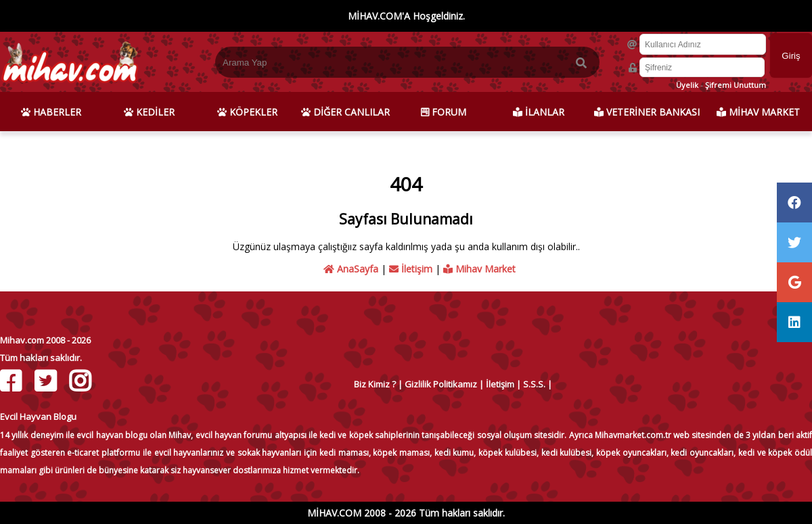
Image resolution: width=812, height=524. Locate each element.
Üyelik (687, 85)
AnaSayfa (351, 269)
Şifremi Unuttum (736, 85)
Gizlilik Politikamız (441, 384)
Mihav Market (479, 269)
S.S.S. (534, 384)
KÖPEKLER (247, 112)
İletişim (411, 269)
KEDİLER (149, 112)
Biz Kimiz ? (375, 384)
